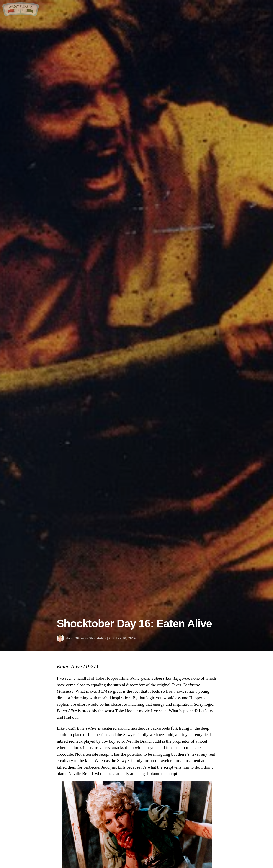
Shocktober (98, 638)
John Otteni (75, 638)
